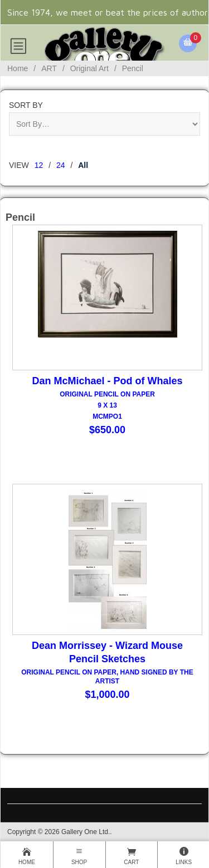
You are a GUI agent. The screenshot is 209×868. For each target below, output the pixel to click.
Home (18, 68)
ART (49, 68)
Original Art (89, 68)
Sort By (26, 105)
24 (61, 165)
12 (39, 165)
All (83, 165)
